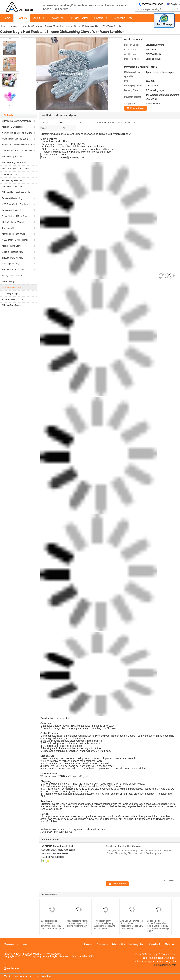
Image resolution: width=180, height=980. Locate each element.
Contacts (155, 944)
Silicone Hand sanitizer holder (16, 192)
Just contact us (43, 976)
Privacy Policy (11, 954)
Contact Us (101, 18)
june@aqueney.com (83, 736)
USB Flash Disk (10, 175)
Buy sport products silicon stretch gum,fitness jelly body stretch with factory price (52, 925)
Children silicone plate (13, 252)
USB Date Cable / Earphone (15, 204)
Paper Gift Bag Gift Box (13, 299)
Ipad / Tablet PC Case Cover (16, 169)
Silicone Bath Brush (11, 305)
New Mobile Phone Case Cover (17, 151)
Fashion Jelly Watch (12, 210)
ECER (91, 956)
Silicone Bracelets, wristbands (16, 121)
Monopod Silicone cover (13, 234)
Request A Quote (123, 18)
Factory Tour (57, 18)
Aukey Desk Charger (12, 276)
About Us (39, 18)
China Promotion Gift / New (35, 954)
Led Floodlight (9, 282)
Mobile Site (11, 968)
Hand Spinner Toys (11, 264)
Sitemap (171, 944)
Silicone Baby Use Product (15, 163)
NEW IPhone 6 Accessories (15, 240)
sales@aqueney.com (73, 157)
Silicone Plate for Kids (13, 258)
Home (7, 18)
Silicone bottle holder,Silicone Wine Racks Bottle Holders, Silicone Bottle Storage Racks (158, 926)
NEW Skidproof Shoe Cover (15, 216)
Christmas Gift (9, 228)
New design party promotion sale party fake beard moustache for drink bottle (104, 925)
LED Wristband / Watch (13, 222)
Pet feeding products (12, 180)
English (175, 4)
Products (22, 18)
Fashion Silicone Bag (12, 198)
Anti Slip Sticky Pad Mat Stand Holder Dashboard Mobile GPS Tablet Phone (132, 925)
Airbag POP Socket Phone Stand (18, 145)
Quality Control (79, 18)
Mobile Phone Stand (12, 246)
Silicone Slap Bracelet (13, 157)
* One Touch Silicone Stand (15, 139)
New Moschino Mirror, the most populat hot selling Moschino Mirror (78, 923)
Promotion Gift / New (32, 26)
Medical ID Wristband (12, 127)
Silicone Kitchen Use (12, 186)
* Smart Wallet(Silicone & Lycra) (17, 133)
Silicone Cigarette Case (13, 270)
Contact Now (137, 108)
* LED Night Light (10, 293)
